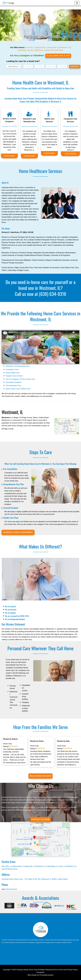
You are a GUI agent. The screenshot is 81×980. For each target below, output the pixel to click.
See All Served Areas (55, 50)
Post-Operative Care (13, 386)
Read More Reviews (40, 776)
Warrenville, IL (42, 47)
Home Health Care (13, 373)
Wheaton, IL (41, 50)
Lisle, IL (33, 50)
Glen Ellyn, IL (31, 47)
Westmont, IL (65, 47)
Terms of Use (58, 970)
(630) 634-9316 (53, 294)
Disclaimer (41, 972)
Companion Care (12, 369)
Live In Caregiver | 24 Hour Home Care (20, 379)
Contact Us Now (40, 819)
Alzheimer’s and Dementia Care (18, 366)
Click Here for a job (58, 56)
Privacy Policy (72, 970)
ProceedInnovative (46, 975)
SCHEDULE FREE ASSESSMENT (18, 532)
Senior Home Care (13, 389)
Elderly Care (26, 389)
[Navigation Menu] (77, 3)
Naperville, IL (54, 47)
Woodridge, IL (23, 50)
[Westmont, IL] (8, 3)
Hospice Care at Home (14, 376)
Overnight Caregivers (14, 382)
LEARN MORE (9, 156)
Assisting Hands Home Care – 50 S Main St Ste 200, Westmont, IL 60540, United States (35, 879)
